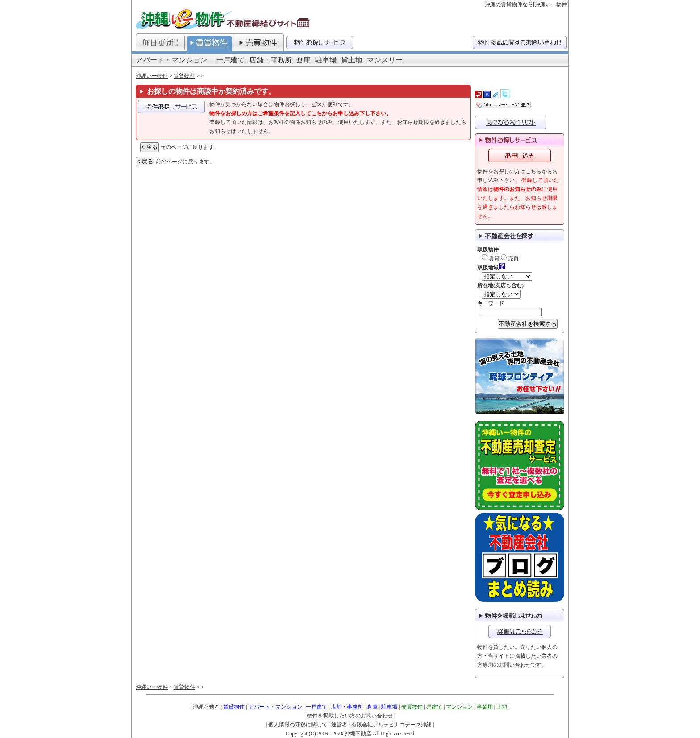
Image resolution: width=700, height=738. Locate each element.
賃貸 (491, 258)
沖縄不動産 (206, 707)
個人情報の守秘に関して (298, 725)
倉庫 (304, 60)
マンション (459, 707)
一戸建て (230, 60)
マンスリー (385, 60)
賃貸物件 (184, 76)
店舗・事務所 (271, 60)
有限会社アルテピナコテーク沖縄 (392, 725)
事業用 (485, 707)
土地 (502, 707)
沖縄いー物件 (152, 76)
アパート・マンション (171, 60)
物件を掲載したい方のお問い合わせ (350, 716)
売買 (510, 258)
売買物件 (412, 707)
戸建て (434, 707)
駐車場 (326, 60)
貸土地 (352, 60)
